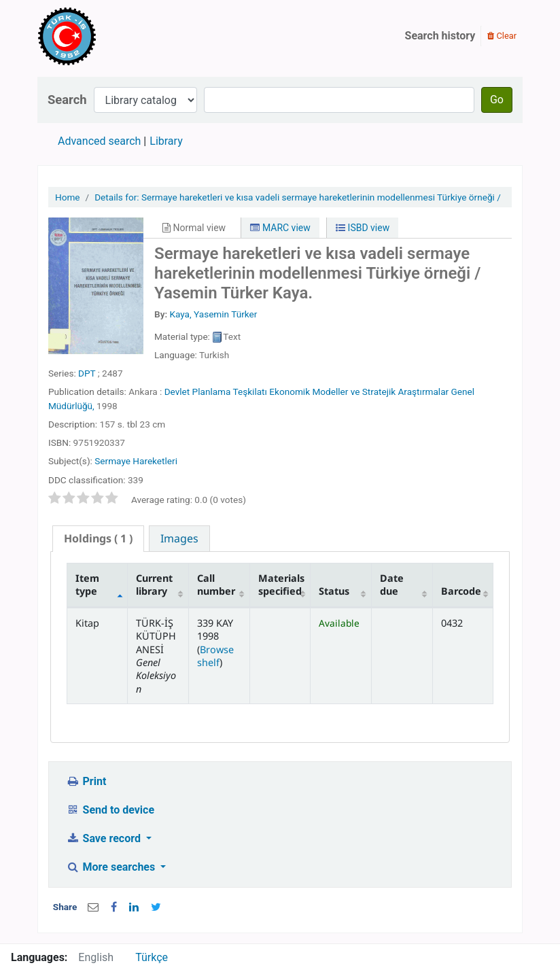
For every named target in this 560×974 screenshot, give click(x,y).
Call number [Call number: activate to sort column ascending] (216, 585)
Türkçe (152, 957)
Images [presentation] (179, 538)
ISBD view (363, 228)
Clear (502, 36)
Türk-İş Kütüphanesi (106, 36)
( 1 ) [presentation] (98, 538)
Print (86, 781)
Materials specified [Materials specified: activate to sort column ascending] (281, 585)
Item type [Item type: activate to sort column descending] (87, 585)
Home (68, 197)
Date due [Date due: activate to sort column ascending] (392, 585)
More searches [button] (112, 867)
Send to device (110, 810)
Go (497, 100)
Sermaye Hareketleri (136, 461)
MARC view (280, 228)
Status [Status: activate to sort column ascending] (334, 591)
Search (67, 100)
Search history (440, 36)
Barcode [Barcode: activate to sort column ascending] (461, 591)
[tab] (98, 539)
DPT (87, 373)
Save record (105, 838)
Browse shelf (215, 656)
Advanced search (99, 141)
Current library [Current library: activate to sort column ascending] (154, 585)
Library (166, 141)
